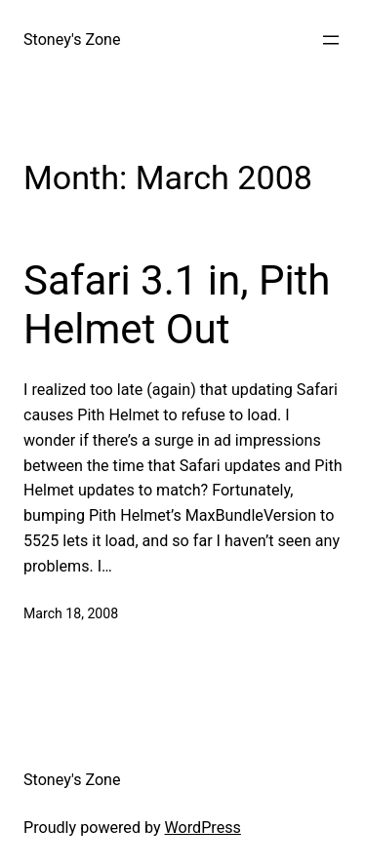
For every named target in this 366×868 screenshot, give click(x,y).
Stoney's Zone (72, 39)
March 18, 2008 (71, 613)
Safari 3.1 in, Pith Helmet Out (177, 305)
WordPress (203, 828)
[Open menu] (331, 40)
